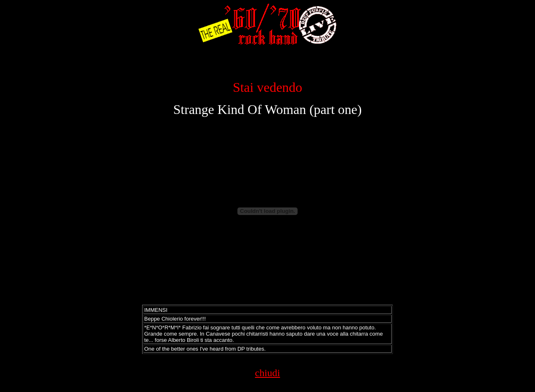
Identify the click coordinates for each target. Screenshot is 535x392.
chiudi (267, 373)
